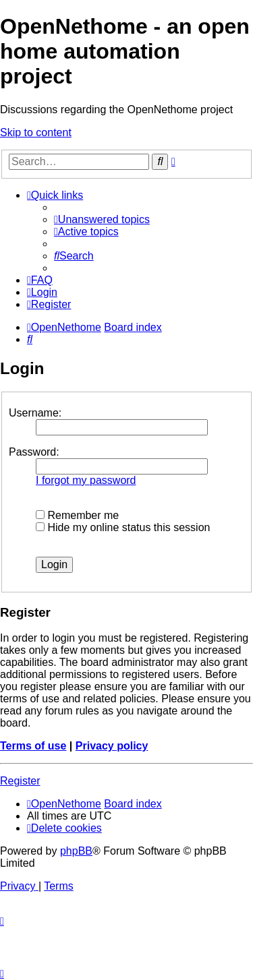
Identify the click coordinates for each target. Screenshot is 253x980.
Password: (34, 452)
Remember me (77, 515)
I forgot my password (86, 480)
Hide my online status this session (123, 527)
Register (20, 781)
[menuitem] (102, 219)
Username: (35, 413)
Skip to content (36, 132)
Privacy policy (112, 746)
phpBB (76, 851)
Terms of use (33, 746)
